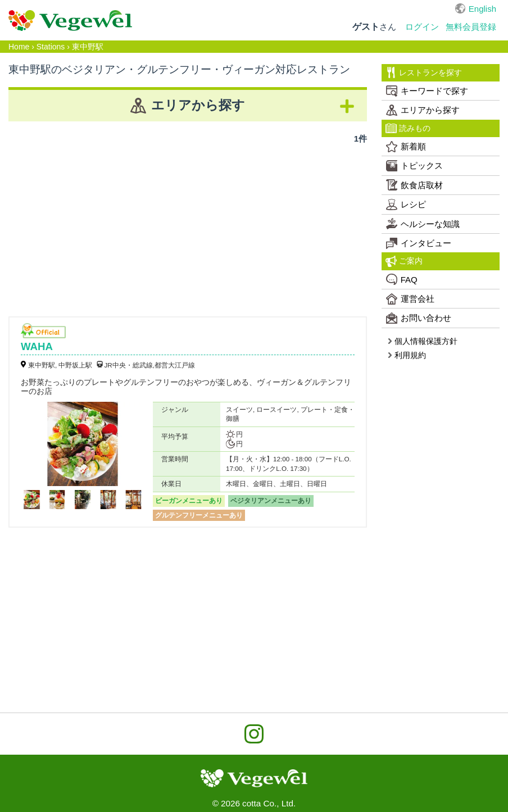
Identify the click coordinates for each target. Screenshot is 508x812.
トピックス (414, 166)
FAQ (402, 279)
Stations (51, 47)
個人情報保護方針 (422, 341)
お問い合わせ (419, 318)
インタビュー (419, 243)
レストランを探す (424, 72)
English (482, 9)
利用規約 (407, 355)
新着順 (406, 147)
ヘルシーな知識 (423, 224)
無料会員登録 (471, 27)
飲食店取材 (414, 185)
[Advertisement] (188, 226)
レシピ (406, 205)
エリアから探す (423, 110)
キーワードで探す (427, 91)
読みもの (408, 128)
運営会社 (410, 299)
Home (19, 47)
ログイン (422, 27)
